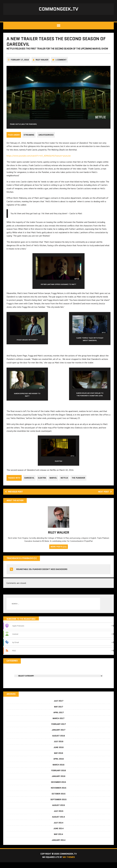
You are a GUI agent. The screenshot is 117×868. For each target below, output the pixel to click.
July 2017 (59, 706)
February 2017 (59, 730)
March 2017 (58, 724)
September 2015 (58, 805)
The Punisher (80, 483)
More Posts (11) (59, 552)
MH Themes (69, 863)
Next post (105, 497)
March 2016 (58, 770)
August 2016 (59, 741)
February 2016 (59, 776)
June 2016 (59, 753)
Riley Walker (42, 65)
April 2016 (59, 764)
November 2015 (59, 793)
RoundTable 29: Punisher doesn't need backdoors (42, 575)
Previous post (15, 497)
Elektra (42, 483)
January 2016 (58, 782)
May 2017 (59, 712)
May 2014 (58, 840)
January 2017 (58, 735)
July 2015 (59, 817)
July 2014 (58, 828)
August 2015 (59, 811)
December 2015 (58, 788)
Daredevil (29, 483)
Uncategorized (46, 140)
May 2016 (59, 759)
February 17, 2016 (20, 65)
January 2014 (59, 846)
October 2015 (59, 799)
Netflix (65, 483)
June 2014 (58, 834)
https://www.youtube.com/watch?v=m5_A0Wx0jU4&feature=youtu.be (39, 161)
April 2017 (59, 718)
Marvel (54, 483)
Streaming (29, 140)
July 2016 (59, 747)
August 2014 (58, 822)
